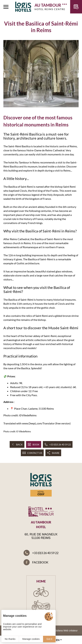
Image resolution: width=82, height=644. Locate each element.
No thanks (10, 639)
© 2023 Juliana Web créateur (62, 631)
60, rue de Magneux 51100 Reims (41, 536)
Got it (49, 639)
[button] (39, 102)
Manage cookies (31, 639)
